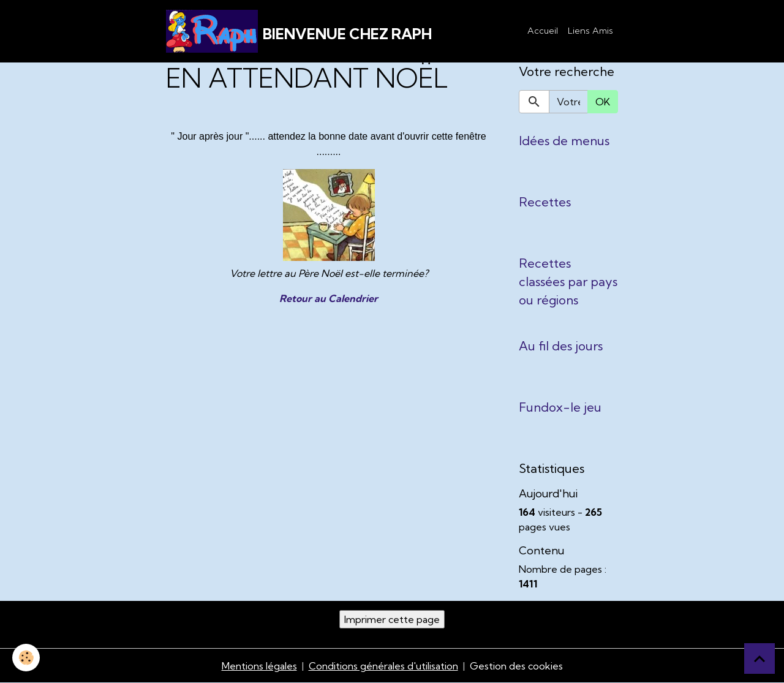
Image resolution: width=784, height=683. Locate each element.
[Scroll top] (759, 658)
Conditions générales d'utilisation (383, 666)
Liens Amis (590, 31)
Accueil (543, 31)
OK (603, 102)
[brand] (299, 31)
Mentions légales (259, 666)
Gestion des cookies (516, 666)
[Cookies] (26, 658)
